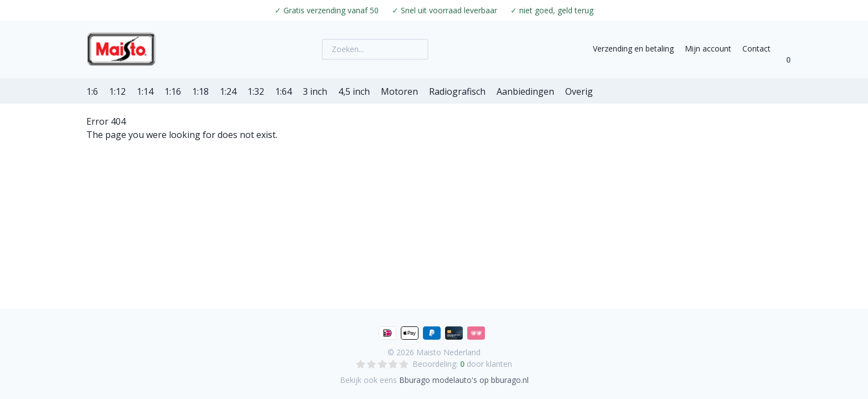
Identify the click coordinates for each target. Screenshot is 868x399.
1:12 (117, 91)
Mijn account (708, 48)
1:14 (145, 91)
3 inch (315, 91)
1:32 (256, 91)
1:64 (283, 91)
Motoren (399, 91)
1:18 (200, 91)
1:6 (92, 91)
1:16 (173, 91)
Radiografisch (457, 91)
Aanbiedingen (525, 91)
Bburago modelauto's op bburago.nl (464, 380)
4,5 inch (354, 91)
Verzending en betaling (633, 48)
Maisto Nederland (448, 352)
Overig (579, 91)
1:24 (228, 91)
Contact (756, 48)
